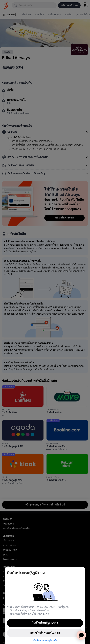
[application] (81, 635)
